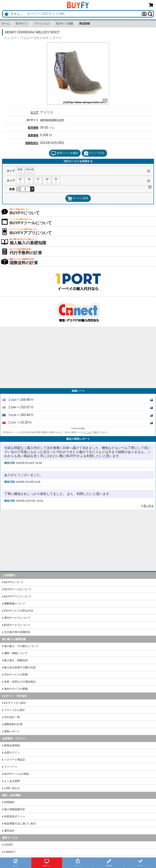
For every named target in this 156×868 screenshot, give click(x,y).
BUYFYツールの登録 (16, 774)
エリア (34, 112)
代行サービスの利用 (16, 675)
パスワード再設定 (15, 760)
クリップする (94, 153)
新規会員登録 (12, 745)
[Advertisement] (78, 358)
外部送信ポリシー (15, 816)
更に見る (148, 506)
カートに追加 (78, 198)
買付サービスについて (17, 618)
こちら (88, 432)
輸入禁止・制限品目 (16, 660)
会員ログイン (12, 753)
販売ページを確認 (64, 153)
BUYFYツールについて (18, 589)
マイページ (11, 767)
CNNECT (10, 852)
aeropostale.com (52, 120)
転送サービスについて (17, 625)
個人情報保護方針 (15, 809)
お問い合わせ (12, 788)
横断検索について (15, 604)
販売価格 (33, 128)
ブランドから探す (15, 710)
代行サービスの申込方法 (19, 611)
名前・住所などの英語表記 (20, 682)
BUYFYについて (14, 582)
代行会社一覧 (12, 717)
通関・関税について (16, 653)
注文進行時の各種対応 (17, 632)
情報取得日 (32, 143)
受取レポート (12, 731)
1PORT (9, 845)
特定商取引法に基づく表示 (20, 824)
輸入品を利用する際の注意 (20, 667)
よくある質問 (12, 781)
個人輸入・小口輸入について (21, 646)
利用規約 (9, 802)
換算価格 (33, 135)
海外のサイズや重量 (16, 689)
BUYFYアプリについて (18, 596)
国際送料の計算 (13, 724)
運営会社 (9, 831)
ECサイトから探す (15, 703)
